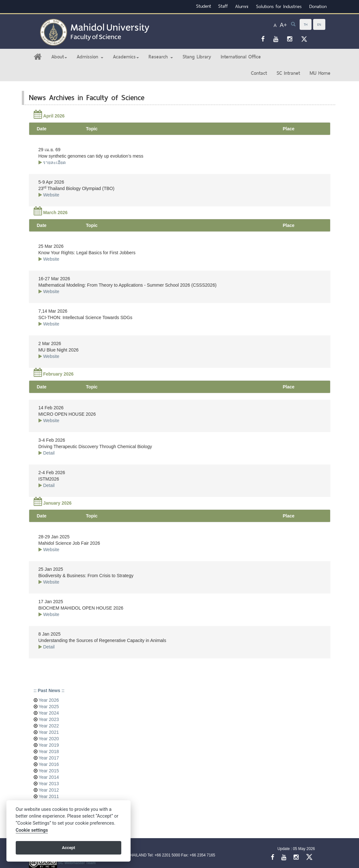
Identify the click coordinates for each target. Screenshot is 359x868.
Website (51, 195)
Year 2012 (48, 790)
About (59, 57)
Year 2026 (48, 700)
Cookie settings (32, 830)
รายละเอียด (54, 162)
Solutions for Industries (279, 6)
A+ (283, 25)
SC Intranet (288, 73)
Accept (68, 848)
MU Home (320, 73)
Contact (259, 73)
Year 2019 (48, 745)
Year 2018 (48, 751)
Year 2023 (48, 719)
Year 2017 (48, 758)
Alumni (242, 6)
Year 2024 (48, 713)
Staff (223, 6)
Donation (318, 6)
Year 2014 (48, 777)
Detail (49, 453)
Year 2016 (48, 764)
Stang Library (197, 57)
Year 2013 (48, 784)
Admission (90, 57)
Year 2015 (48, 771)
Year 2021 (48, 732)
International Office (241, 57)
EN (319, 24)
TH (306, 24)
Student (204, 6)
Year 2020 (48, 739)
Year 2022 (48, 726)
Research (161, 57)
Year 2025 (48, 707)
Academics (126, 57)
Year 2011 (48, 796)
